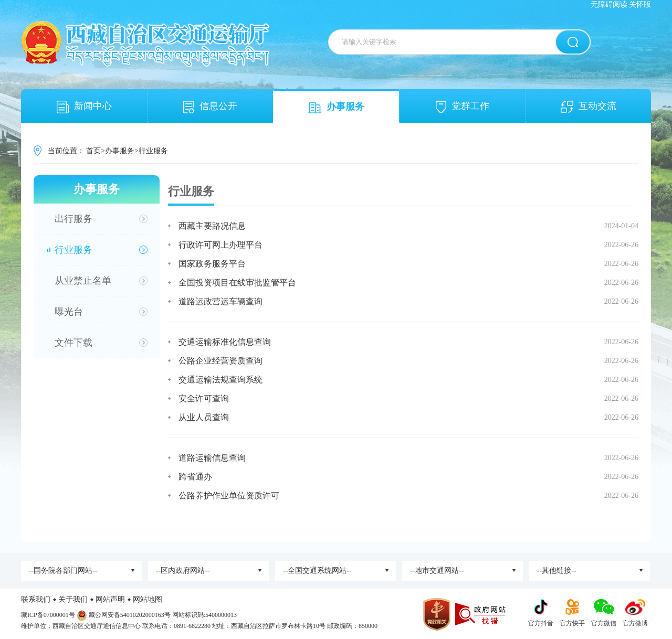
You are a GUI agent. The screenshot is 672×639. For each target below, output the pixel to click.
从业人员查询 (204, 417)
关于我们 (73, 599)
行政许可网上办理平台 (220, 245)
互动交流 (589, 107)
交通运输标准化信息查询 (225, 342)
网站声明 (110, 599)
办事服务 (336, 107)
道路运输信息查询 (212, 458)
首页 (93, 151)
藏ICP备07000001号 (48, 615)
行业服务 (153, 151)
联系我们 (36, 599)
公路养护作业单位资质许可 (229, 496)
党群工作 (463, 107)
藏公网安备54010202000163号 (130, 615)
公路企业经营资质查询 (220, 361)
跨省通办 (195, 477)
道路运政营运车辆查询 (220, 301)
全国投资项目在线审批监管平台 (237, 283)
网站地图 (148, 599)
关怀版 (640, 4)
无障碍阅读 (609, 4)
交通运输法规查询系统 (220, 380)
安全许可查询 (204, 398)
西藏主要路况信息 (212, 226)
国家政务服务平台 (212, 264)
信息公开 (210, 107)
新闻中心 (84, 107)
